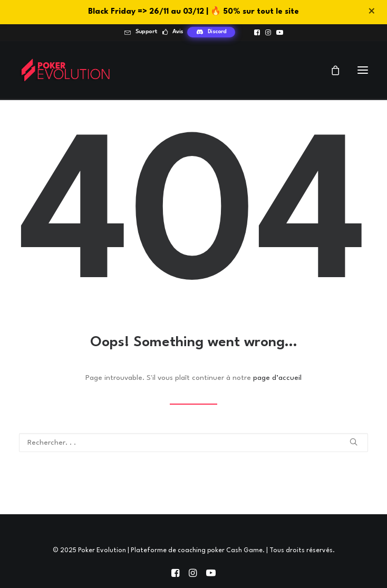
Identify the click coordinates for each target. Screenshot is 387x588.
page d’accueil (277, 378)
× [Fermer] (372, 12)
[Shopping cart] (331, 70)
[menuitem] (141, 32)
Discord (217, 32)
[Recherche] (193, 443)
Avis (178, 32)
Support (147, 32)
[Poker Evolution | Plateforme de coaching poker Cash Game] (65, 70)
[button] (257, 32)
